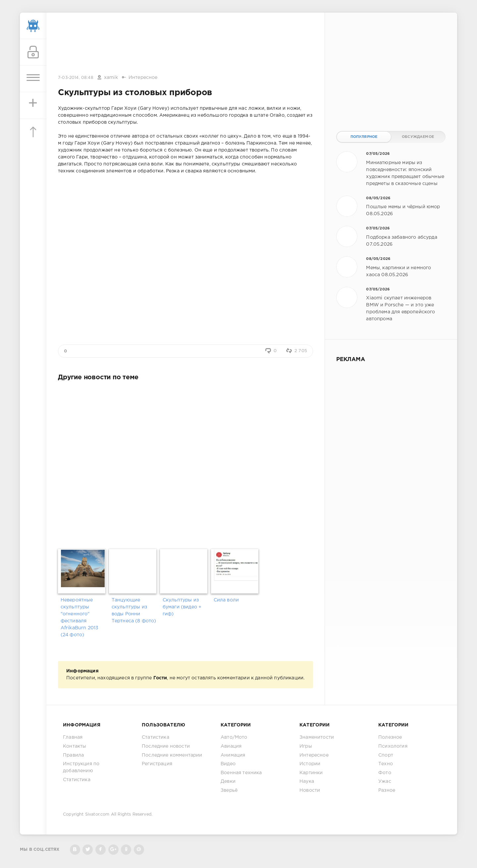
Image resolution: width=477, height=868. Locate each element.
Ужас (385, 781)
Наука (307, 781)
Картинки (311, 773)
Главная (73, 737)
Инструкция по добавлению (81, 767)
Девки (228, 781)
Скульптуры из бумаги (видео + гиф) (182, 607)
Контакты (75, 746)
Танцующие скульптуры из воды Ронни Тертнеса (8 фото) (134, 611)
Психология (393, 746)
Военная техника (241, 773)
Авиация (231, 746)
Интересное (143, 78)
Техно (386, 764)
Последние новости (166, 746)
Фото (385, 773)
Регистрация (157, 764)
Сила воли (226, 600)
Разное (387, 790)
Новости (310, 790)
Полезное (390, 737)
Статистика (77, 780)
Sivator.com (97, 814)
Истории (310, 764)
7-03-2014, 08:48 (76, 78)
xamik (111, 78)
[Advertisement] (185, 44)
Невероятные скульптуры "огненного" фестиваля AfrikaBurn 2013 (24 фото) (80, 618)
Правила (73, 755)
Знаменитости (317, 737)
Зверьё (229, 790)
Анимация (233, 755)
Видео (228, 764)
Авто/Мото (234, 737)
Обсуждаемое (418, 137)
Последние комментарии (172, 755)
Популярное (364, 137)
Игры (306, 746)
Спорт (386, 755)
